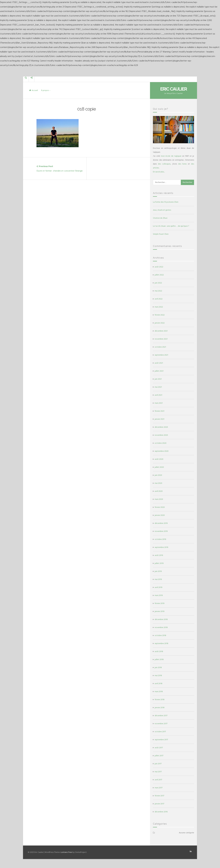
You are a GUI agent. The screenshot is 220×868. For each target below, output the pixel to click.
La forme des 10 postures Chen (166, 202)
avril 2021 (158, 395)
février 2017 (159, 796)
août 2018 (159, 651)
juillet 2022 (159, 275)
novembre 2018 (161, 627)
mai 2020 (158, 483)
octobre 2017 (160, 732)
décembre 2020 (161, 427)
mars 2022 (159, 307)
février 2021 (159, 411)
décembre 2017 (161, 716)
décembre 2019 (161, 523)
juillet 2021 (159, 371)
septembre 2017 (161, 740)
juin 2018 (158, 667)
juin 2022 (158, 283)
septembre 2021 (161, 355)
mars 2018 (159, 691)
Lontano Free (66, 852)
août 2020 (159, 459)
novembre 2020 (161, 435)
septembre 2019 (161, 547)
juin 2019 (158, 571)
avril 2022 (159, 299)
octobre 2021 (160, 347)
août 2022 (159, 267)
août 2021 (159, 363)
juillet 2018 (159, 659)
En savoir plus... (159, 172)
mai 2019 (158, 579)
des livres (182, 164)
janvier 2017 (159, 804)
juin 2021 (158, 379)
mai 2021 (158, 387)
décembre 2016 (161, 812)
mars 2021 (159, 403)
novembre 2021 (161, 339)
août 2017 (159, 748)
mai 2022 (158, 291)
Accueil (34, 90)
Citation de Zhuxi (160, 218)
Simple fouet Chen (161, 234)
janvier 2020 (160, 515)
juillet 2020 (159, 467)
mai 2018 (158, 675)
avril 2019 (158, 587)
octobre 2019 (160, 539)
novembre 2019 (161, 531)
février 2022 (160, 315)
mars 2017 (159, 788)
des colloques (164, 164)
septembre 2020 (162, 451)
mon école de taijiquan (171, 156)
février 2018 (160, 700)
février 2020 (160, 507)
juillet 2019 (159, 563)
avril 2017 (158, 780)
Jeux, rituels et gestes (162, 210)
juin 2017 (158, 764)
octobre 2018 (160, 635)
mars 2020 (159, 499)
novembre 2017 (161, 724)
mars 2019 (159, 595)
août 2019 (159, 555)
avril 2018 (158, 683)
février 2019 (160, 603)
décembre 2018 (161, 619)
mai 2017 (158, 772)
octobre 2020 (161, 443)
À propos (45, 90)
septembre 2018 (161, 643)
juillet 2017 (159, 756)
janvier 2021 (159, 419)
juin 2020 (158, 475)
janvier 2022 (160, 323)
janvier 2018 (160, 708)
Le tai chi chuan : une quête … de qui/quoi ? (171, 226)
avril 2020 (159, 491)
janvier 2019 (160, 611)
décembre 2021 (161, 331)
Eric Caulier (174, 89)
